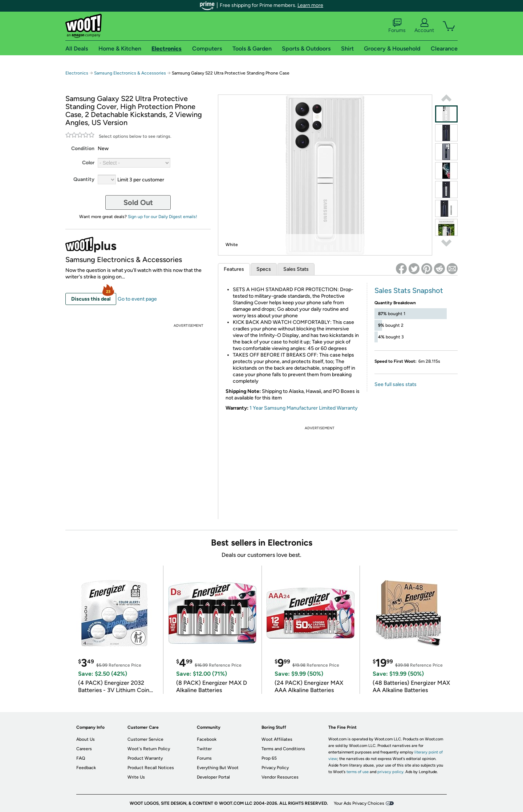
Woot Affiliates (277, 739)
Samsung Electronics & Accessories (130, 73)
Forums (397, 26)
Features (234, 269)
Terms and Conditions (283, 749)
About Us (86, 739)
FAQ (81, 758)
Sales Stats (296, 269)
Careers (84, 749)
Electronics (77, 73)
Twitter (204, 749)
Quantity (84, 179)
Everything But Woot (218, 768)
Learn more (310, 5)
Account (424, 26)
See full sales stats (396, 384)
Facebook (207, 739)
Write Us (136, 777)
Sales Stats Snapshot (409, 290)
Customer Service (145, 739)
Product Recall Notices (151, 768)
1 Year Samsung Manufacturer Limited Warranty (304, 408)
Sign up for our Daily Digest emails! (163, 217)
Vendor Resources (280, 777)
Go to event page (137, 299)
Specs (264, 269)
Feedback (86, 768)
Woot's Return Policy (149, 749)
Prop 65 (269, 758)
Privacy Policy (275, 768)
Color (88, 163)
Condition (83, 148)
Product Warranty (145, 758)
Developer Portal (213, 777)
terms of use (358, 772)
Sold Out (138, 202)
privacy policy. (391, 772)
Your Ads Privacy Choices (359, 803)
